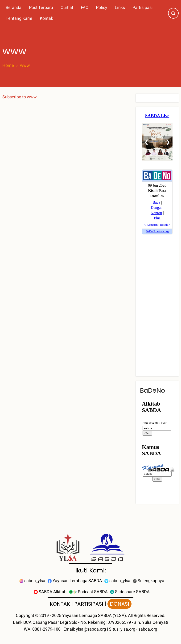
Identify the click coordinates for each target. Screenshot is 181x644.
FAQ (85, 8)
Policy (102, 8)
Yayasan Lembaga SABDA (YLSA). (95, 616)
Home (8, 66)
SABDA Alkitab (50, 592)
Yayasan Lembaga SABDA (75, 581)
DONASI (119, 604)
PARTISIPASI (89, 604)
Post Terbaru (41, 8)
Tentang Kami (19, 18)
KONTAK (60, 604)
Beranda (14, 8)
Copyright (25, 616)
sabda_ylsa (32, 581)
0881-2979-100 (46, 629)
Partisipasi (143, 8)
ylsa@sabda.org (91, 629)
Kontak (46, 18)
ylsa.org (128, 629)
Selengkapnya (148, 581)
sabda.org (148, 629)
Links (120, 8)
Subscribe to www (20, 97)
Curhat (67, 8)
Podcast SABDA (88, 592)
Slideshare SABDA (130, 592)
